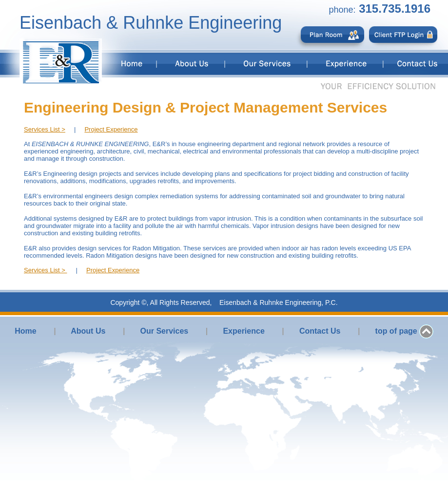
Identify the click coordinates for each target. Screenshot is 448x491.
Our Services (165, 331)
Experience (243, 331)
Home (25, 331)
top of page (396, 331)
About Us (88, 331)
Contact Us (320, 331)
